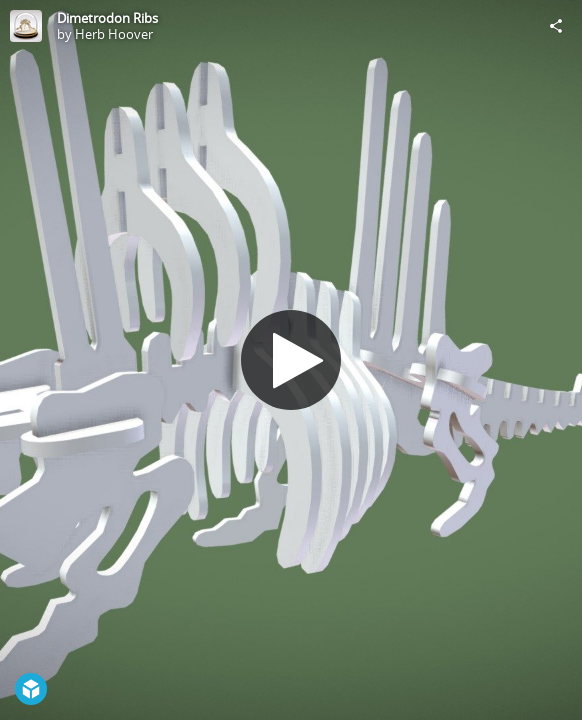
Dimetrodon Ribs (107, 18)
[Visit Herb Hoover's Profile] (26, 26)
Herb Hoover (114, 34)
